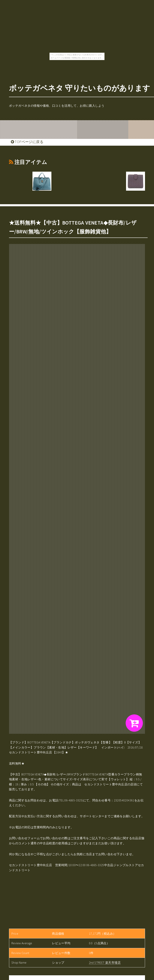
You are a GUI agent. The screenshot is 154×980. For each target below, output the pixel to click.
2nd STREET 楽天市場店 (105, 962)
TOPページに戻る (27, 142)
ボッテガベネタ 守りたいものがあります (80, 88)
